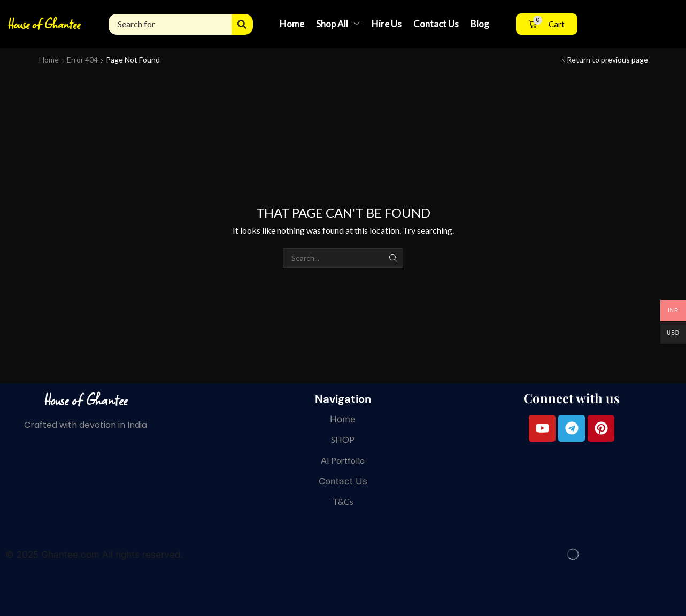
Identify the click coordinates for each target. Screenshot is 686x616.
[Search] (242, 24)
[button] (547, 24)
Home (49, 60)
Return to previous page (607, 60)
